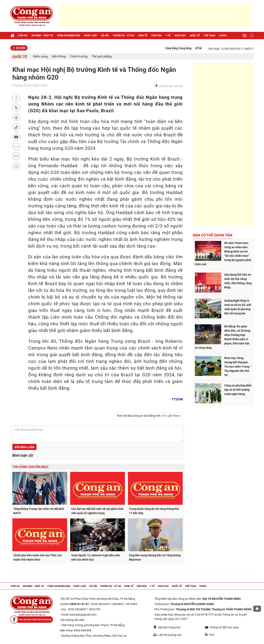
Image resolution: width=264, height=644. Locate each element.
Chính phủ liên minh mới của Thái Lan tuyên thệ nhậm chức (38, 557)
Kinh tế (143, 36)
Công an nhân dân (68, 36)
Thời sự (23, 36)
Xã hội (105, 36)
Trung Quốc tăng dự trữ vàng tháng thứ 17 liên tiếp (154, 511)
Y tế (168, 36)
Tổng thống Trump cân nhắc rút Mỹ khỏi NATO (39, 511)
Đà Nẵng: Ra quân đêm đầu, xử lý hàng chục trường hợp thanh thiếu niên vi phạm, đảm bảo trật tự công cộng (223, 337)
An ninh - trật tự (42, 36)
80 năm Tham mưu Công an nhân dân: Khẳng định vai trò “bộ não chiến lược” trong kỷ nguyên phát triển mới (223, 254)
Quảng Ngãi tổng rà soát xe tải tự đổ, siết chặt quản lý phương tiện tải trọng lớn (238, 307)
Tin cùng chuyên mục (30, 467)
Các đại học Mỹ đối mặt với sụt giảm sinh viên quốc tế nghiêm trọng (97, 511)
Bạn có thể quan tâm (213, 235)
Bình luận (23, 455)
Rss (210, 635)
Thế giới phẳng (102, 57)
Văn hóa (156, 36)
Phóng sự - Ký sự (123, 36)
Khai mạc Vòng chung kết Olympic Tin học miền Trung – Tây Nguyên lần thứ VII (238, 367)
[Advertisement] (155, 15)
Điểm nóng (40, 57)
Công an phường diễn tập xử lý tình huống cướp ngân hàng (238, 390)
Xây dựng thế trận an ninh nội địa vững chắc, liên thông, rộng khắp (238, 281)
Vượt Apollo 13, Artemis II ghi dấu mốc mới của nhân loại (96, 557)
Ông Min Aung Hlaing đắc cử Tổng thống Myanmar (155, 557)
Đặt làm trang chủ (167, 627)
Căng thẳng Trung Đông (183, 48)
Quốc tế (195, 36)
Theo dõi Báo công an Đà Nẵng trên (148, 416)
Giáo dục (180, 36)
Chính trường (79, 57)
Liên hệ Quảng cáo (167, 635)
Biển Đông (59, 57)
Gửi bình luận (24, 447)
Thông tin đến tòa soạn (222, 627)
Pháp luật (90, 36)
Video (223, 36)
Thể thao (209, 36)
